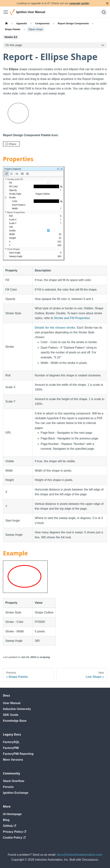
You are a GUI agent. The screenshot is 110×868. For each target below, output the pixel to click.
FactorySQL (11, 742)
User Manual (12, 703)
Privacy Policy (15, 832)
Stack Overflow (14, 781)
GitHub (10, 826)
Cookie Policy (14, 838)
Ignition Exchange (16, 793)
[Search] (104, 12)
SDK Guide (11, 715)
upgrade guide (79, 3)
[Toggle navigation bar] (6, 12)
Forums (8, 787)
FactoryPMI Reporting (18, 754)
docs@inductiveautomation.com (80, 855)
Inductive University (17, 709)
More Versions (13, 760)
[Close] (107, 3)
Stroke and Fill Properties (72, 318)
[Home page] (6, 23)
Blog (6, 820)
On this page (14, 45)
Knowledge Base (15, 721)
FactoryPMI (11, 748)
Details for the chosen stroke (55, 328)
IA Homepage (12, 814)
